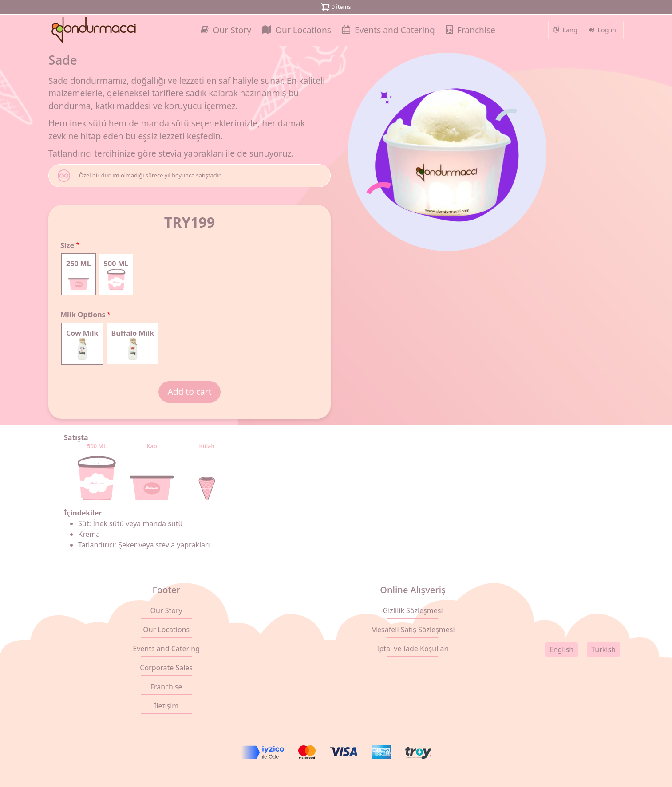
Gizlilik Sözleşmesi (413, 610)
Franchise (166, 687)
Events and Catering (166, 649)
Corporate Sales (166, 668)
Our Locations (166, 630)
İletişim (166, 706)
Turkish (603, 649)
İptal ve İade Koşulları (413, 649)
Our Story (166, 610)
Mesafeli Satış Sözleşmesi (413, 630)
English (561, 649)
